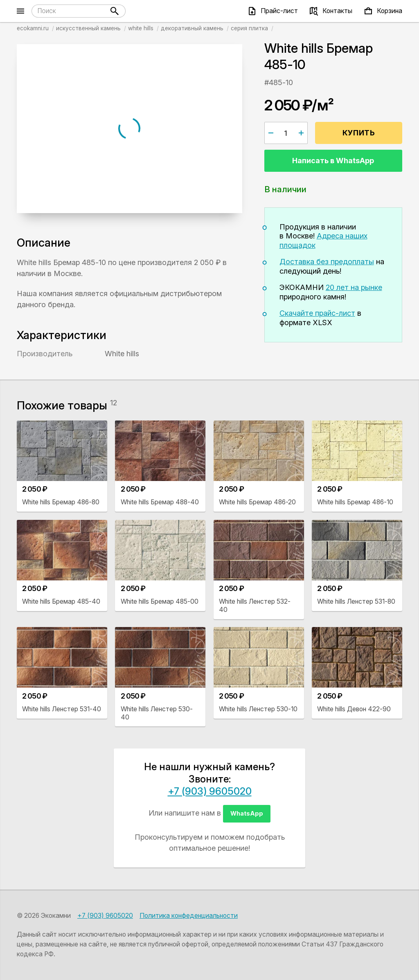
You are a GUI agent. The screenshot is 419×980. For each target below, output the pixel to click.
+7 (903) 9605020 (210, 791)
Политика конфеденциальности (189, 916)
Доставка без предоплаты (327, 262)
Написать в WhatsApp (333, 161)
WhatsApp (247, 813)
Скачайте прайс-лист (317, 313)
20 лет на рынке (354, 287)
